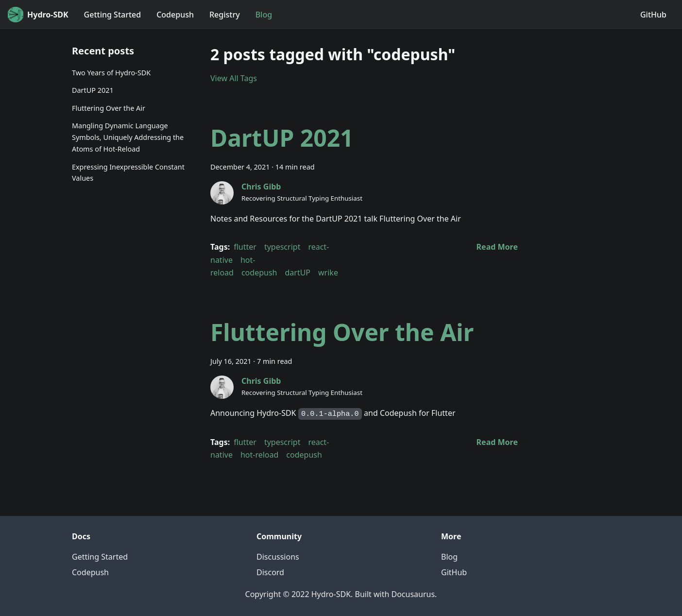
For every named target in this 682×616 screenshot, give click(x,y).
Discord (270, 572)
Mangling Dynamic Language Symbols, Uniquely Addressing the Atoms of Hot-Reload (128, 137)
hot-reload (259, 455)
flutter (245, 247)
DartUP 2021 (93, 90)
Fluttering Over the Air (109, 108)
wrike (328, 273)
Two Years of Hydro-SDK (111, 73)
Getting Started (113, 15)
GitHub (653, 15)
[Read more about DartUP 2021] (497, 247)
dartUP (298, 273)
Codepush (175, 15)
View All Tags (234, 78)
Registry (225, 15)
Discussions (278, 557)
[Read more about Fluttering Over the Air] (497, 442)
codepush (259, 273)
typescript (282, 247)
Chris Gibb (261, 187)
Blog (264, 15)
